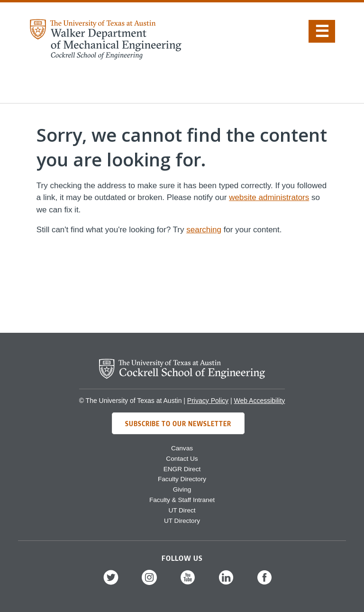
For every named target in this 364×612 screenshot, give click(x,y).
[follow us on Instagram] (149, 584)
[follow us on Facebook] (264, 584)
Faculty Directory (182, 479)
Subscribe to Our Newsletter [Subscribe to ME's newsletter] (178, 424)
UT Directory (182, 521)
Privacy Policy (208, 401)
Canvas (182, 448)
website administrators (269, 197)
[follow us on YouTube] (188, 584)
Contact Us (182, 459)
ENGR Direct (182, 469)
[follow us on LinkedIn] (226, 584)
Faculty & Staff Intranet (182, 500)
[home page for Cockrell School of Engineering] (182, 376)
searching (204, 230)
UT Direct (182, 510)
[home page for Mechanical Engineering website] (105, 57)
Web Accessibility (259, 401)
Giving (182, 489)
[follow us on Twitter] (111, 584)
